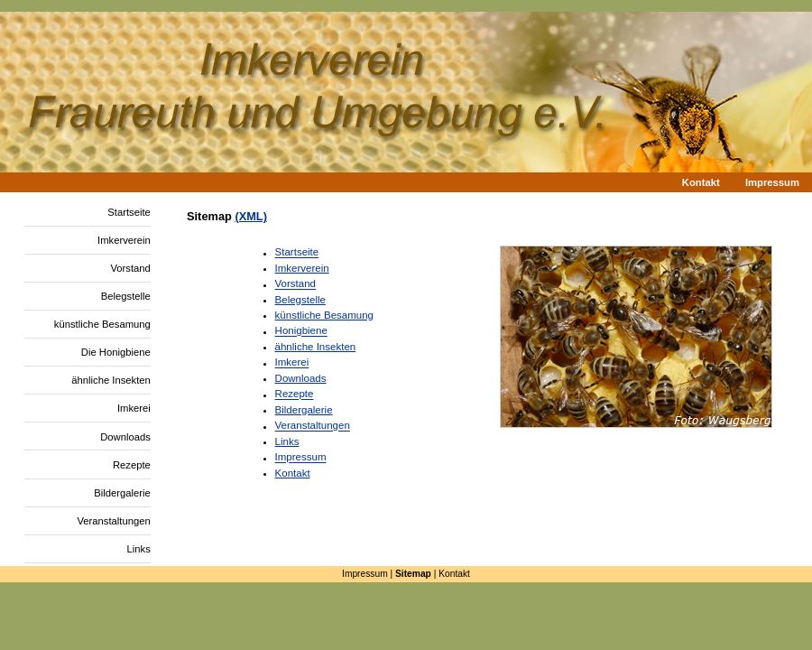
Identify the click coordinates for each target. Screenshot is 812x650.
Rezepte (132, 465)
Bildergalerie (122, 493)
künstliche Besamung (102, 324)
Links (139, 549)
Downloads (125, 437)
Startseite (129, 212)
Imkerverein (124, 240)
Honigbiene (301, 331)
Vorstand (130, 268)
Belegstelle (126, 296)
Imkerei (134, 408)
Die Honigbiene (116, 352)
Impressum (772, 183)
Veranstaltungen (113, 521)
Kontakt (701, 183)
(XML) (251, 216)
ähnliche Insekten (111, 380)
